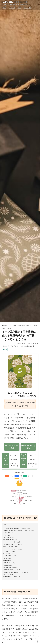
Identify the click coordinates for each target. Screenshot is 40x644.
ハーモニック (29, 326)
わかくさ (9, 328)
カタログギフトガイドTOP (8, 326)
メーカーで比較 (20, 326)
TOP (37, 641)
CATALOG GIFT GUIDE (15, 2)
